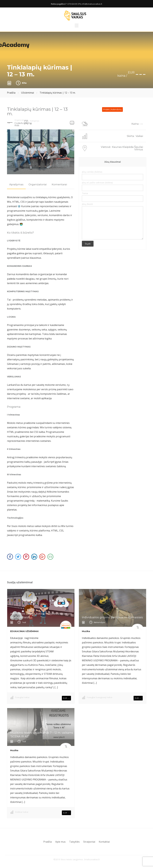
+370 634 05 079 (74, 4)
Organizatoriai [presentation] (38, 184)
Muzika (86, 631)
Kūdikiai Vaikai (22, 812)
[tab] (16, 184)
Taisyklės (74, 842)
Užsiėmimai (27, 93)
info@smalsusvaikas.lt (92, 4)
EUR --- (66, 698)
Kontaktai (104, 842)
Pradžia (11, 93)
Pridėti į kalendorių (112, 109)
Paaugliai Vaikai (22, 697)
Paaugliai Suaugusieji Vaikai (100, 697)
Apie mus (60, 842)
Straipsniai (89, 842)
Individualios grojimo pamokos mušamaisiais (112, 617)
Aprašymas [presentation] (16, 184)
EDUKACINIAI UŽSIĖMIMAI (24, 631)
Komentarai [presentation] (59, 184)
